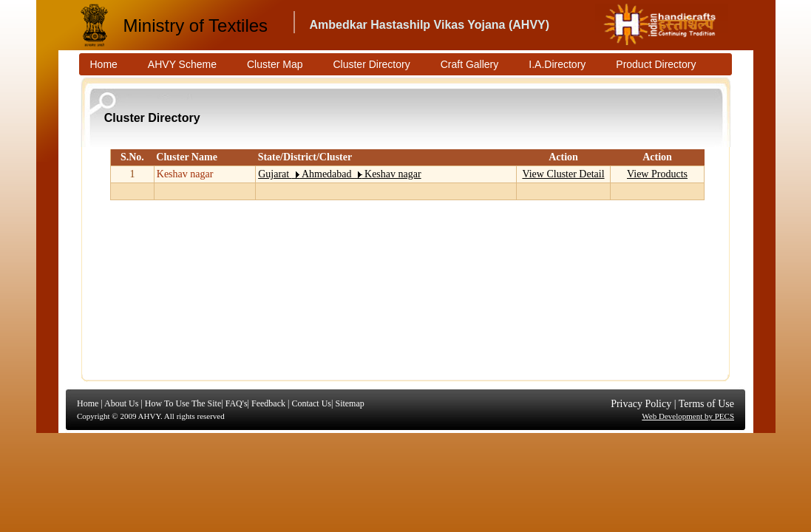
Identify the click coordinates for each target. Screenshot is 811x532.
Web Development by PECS (688, 416)
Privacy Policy (641, 404)
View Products (657, 174)
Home (88, 403)
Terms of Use (706, 404)
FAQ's (237, 403)
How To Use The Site (183, 403)
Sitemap (349, 403)
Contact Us (311, 403)
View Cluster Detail (563, 174)
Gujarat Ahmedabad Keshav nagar (339, 174)
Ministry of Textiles (196, 25)
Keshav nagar (185, 174)
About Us (121, 403)
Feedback (268, 403)
